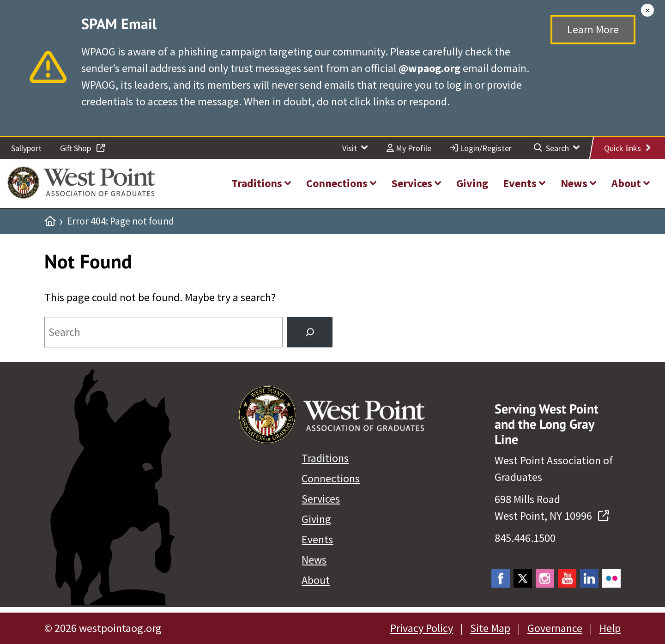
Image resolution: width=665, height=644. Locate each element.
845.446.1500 (525, 538)
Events (317, 539)
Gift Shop (82, 148)
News (314, 560)
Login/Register (481, 148)
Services (321, 499)
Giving (316, 519)
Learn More (593, 29)
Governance (555, 628)
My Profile (409, 148)
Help (610, 628)
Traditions (325, 458)
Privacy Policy (422, 628)
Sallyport (26, 148)
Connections (331, 478)
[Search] (310, 332)
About (316, 580)
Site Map (490, 628)
